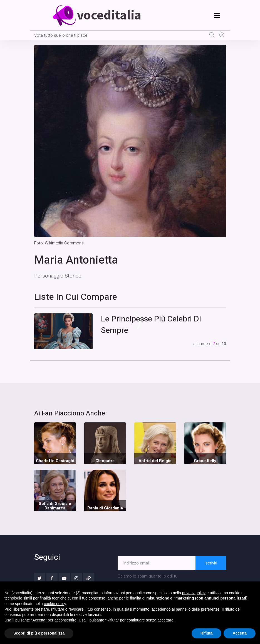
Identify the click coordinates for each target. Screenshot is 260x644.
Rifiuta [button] (207, 633)
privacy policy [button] (194, 593)
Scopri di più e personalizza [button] (39, 633)
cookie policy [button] (55, 604)
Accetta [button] (240, 633)
